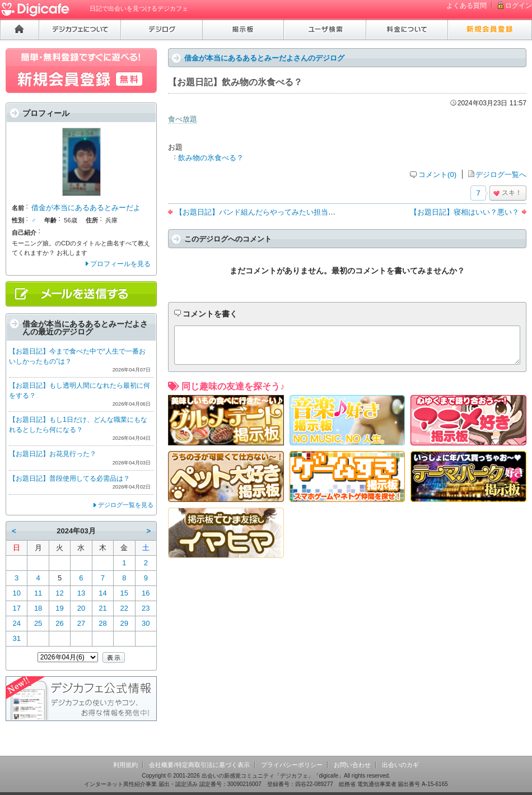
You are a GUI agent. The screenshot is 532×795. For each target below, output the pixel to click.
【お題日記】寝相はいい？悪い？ (465, 212)
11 (38, 593)
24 (16, 623)
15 (124, 593)
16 (146, 593)
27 (81, 623)
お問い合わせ (352, 765)
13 (81, 593)
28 (102, 623)
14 (102, 593)
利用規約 (125, 765)
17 (16, 608)
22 (124, 608)
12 (59, 593)
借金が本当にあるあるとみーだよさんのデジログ (264, 58)
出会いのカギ (400, 765)
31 (16, 638)
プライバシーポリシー (292, 765)
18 (38, 608)
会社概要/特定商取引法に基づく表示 (199, 765)
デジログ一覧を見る (126, 505)
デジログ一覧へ (501, 175)
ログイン (519, 6)
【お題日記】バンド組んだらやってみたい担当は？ (259, 212)
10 (16, 593)
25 (38, 623)
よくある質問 (466, 6)
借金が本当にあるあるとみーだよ (86, 208)
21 (102, 608)
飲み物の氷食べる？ (211, 158)
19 (59, 608)
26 (59, 623)
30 (146, 623)
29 (124, 623)
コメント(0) (437, 175)
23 (146, 608)
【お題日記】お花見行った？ (53, 454)
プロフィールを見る (120, 264)
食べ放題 (183, 119)
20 (81, 608)
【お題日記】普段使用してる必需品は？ (69, 478)
